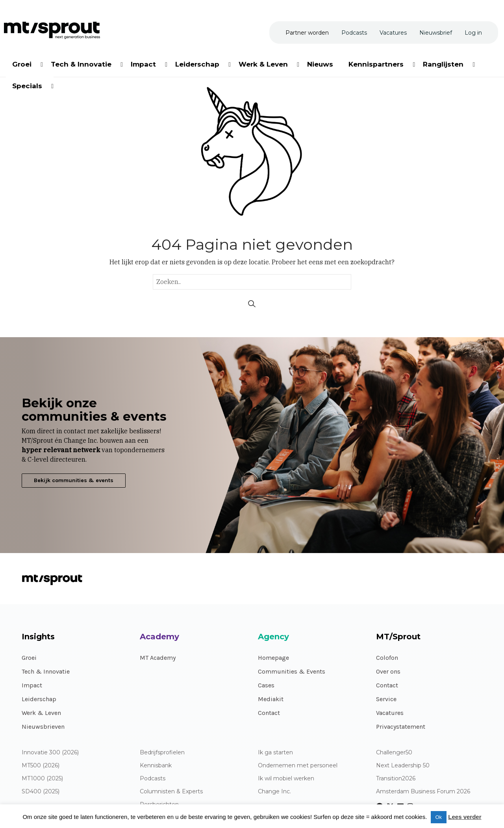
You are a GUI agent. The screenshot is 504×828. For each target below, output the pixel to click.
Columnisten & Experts (171, 792)
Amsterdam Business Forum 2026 (423, 792)
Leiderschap (39, 699)
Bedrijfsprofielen (162, 753)
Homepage (273, 658)
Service (386, 699)
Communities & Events (292, 671)
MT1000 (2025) (42, 779)
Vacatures (390, 713)
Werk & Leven (41, 713)
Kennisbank (156, 766)
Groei (29, 658)
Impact (32, 685)
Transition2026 (396, 779)
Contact (269, 713)
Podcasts (153, 779)
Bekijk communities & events (74, 480)
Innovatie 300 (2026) (50, 753)
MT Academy (158, 658)
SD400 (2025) (41, 792)
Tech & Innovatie (46, 671)
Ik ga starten (275, 753)
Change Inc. (274, 792)
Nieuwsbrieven (43, 727)
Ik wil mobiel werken (286, 779)
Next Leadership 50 (403, 766)
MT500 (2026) (41, 766)
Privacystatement (401, 727)
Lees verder (465, 817)
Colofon (387, 658)
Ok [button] (439, 817)
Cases (266, 685)
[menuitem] (22, 63)
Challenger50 (394, 753)
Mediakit (271, 699)
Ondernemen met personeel (298, 766)
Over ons (388, 671)
